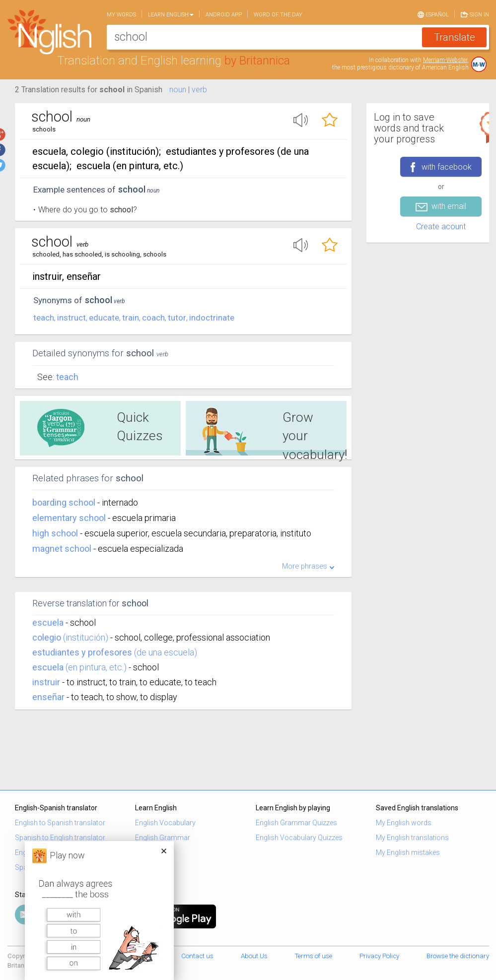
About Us (254, 956)
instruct (71, 318)
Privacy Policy (379, 956)
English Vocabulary (165, 823)
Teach (67, 377)
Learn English (171, 15)
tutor (177, 318)
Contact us (197, 956)
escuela (48, 622)
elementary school (70, 518)
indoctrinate (212, 318)
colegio (47, 637)
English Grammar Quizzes (296, 823)
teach (44, 318)
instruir (46, 682)
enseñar (48, 697)
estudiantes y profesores (82, 652)
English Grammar (163, 838)
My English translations (412, 838)
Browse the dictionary (458, 956)
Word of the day (278, 15)
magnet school (63, 549)
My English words (404, 823)
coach (153, 318)
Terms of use (314, 956)
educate (104, 318)
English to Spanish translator (60, 823)
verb (199, 90)
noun (178, 90)
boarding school (65, 502)
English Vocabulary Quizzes (299, 838)
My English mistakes (408, 852)
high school (56, 533)
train (131, 318)
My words (121, 15)
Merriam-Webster (445, 60)
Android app (224, 15)
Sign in (475, 14)
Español (433, 14)
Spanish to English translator (60, 838)
